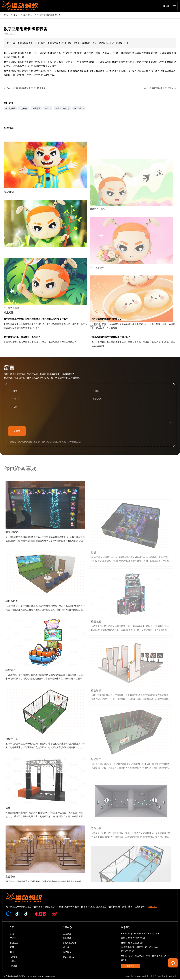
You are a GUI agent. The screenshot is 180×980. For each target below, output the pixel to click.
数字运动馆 (10, 109)
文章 (16, 15)
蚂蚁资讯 (28, 15)
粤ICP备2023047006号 (136, 977)
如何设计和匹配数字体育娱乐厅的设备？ (134, 343)
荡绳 (46, 846)
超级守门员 (46, 777)
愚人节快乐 (47, 216)
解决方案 (14, 943)
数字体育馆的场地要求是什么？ (134, 325)
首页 (6, 15)
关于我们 (14, 957)
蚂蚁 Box (67, 952)
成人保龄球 (79, 109)
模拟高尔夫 (46, 639)
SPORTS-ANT (22, 6)
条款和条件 (163, 977)
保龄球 (48, 109)
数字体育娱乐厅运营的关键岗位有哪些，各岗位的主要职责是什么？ (46, 325)
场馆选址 (36, 109)
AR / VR (66, 948)
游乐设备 (67, 939)
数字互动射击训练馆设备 (49, 15)
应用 (12, 948)
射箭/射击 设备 (70, 943)
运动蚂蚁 (24, 109)
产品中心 (14, 939)
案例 (12, 952)
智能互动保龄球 (62, 109)
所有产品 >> (68, 958)
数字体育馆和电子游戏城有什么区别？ (46, 343)
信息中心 (14, 962)
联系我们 (14, 966)
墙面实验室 (46, 570)
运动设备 (67, 934)
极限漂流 (46, 708)
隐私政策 (152, 977)
